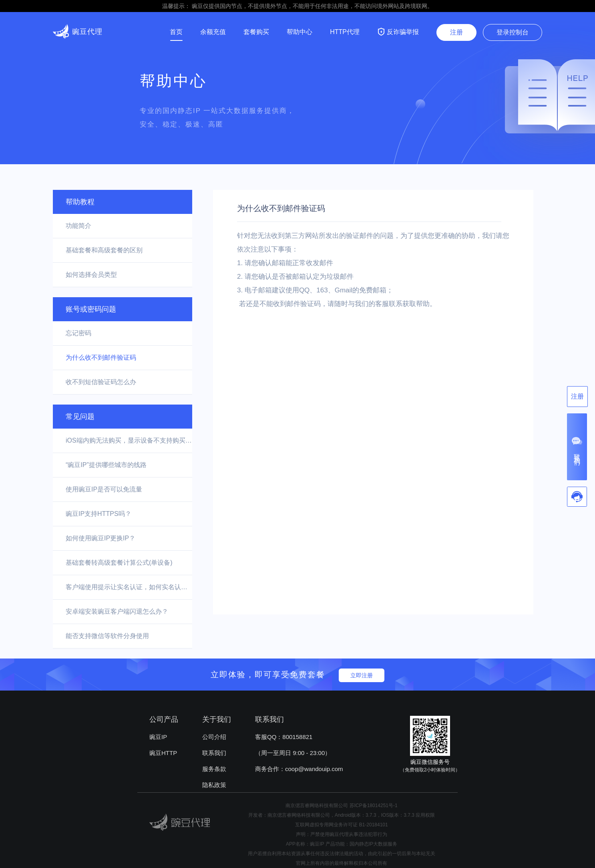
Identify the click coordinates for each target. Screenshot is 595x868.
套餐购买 (256, 32)
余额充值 (213, 32)
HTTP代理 (345, 32)
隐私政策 (214, 785)
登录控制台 (513, 32)
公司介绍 (214, 737)
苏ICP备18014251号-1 (374, 806)
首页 (176, 32)
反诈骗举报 (398, 32)
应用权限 (425, 815)
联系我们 (214, 753)
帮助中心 (300, 32)
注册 (456, 32)
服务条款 (214, 769)
